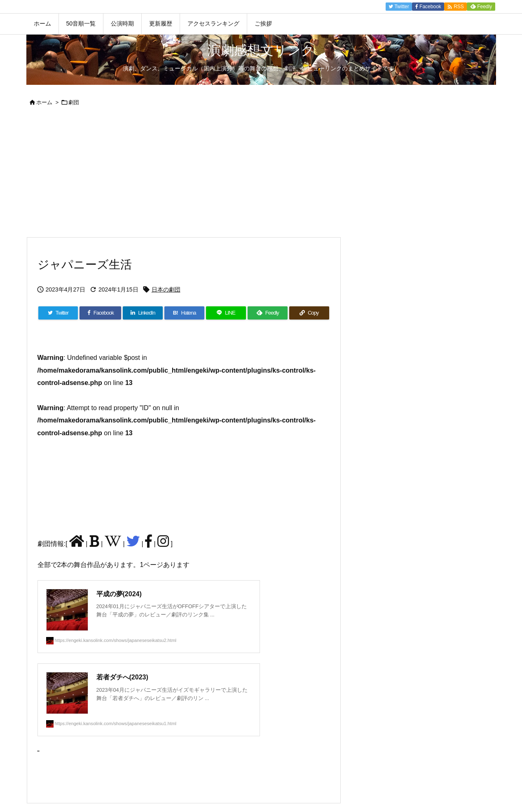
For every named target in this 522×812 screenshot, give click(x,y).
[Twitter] (58, 313)
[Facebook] (100, 313)
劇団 (74, 102)
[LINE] (226, 313)
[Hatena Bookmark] (184, 313)
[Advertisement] (261, 175)
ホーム (44, 102)
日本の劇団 (166, 289)
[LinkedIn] (143, 313)
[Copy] (309, 313)
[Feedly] (268, 313)
